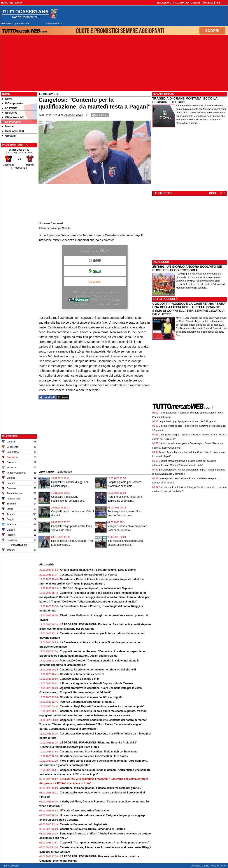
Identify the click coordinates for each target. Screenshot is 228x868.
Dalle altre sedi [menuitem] (13, 131)
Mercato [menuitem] (9, 127)
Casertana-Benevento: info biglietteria (84, 824)
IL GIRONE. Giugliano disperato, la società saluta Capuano (97, 588)
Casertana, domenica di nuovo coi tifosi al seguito (91, 697)
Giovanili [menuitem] (9, 136)
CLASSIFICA (10, 436)
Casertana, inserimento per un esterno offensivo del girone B (98, 670)
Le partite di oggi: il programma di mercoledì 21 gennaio (188, 421)
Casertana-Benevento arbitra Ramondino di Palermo (93, 829)
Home (6, 94)
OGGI (212, 193)
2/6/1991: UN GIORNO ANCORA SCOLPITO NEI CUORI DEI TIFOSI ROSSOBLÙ (187, 268)
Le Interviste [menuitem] (11, 122)
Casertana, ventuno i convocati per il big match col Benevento (99, 752)
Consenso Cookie (200, 866)
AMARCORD (161, 262)
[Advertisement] (19, 236)
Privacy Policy (218, 866)
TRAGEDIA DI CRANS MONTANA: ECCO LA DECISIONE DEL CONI (185, 100)
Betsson (95, 282)
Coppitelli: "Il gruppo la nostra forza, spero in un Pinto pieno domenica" (105, 843)
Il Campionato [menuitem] (12, 103)
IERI (223, 193)
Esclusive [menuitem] (10, 113)
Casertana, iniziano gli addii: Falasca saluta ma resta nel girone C (101, 788)
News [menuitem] (7, 99)
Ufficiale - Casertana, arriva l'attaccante (84, 811)
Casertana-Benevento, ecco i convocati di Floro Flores (94, 756)
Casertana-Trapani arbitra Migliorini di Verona (88, 575)
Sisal (95, 271)
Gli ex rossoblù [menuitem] (13, 117)
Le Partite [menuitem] (10, 108)
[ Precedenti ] (19, 168)
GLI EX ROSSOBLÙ (166, 299)
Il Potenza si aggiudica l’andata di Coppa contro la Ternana (97, 683)
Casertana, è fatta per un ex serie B (82, 674)
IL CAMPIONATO (164, 94)
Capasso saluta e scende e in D (80, 679)
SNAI (95, 260)
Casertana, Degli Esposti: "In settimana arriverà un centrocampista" (102, 706)
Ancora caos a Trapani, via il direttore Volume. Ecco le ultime (98, 570)
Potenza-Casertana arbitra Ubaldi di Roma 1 (87, 702)
